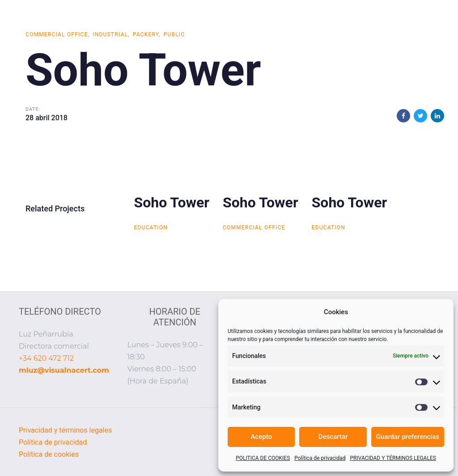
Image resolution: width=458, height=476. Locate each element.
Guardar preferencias (408, 437)
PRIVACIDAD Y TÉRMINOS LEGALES (393, 458)
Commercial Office (57, 34)
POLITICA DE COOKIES (263, 458)
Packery (146, 34)
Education (151, 227)
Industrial (110, 34)
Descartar (333, 437)
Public (174, 34)
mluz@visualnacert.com (64, 370)
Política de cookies (49, 454)
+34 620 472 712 (46, 358)
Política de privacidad (320, 458)
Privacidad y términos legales (65, 430)
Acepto (261, 437)
